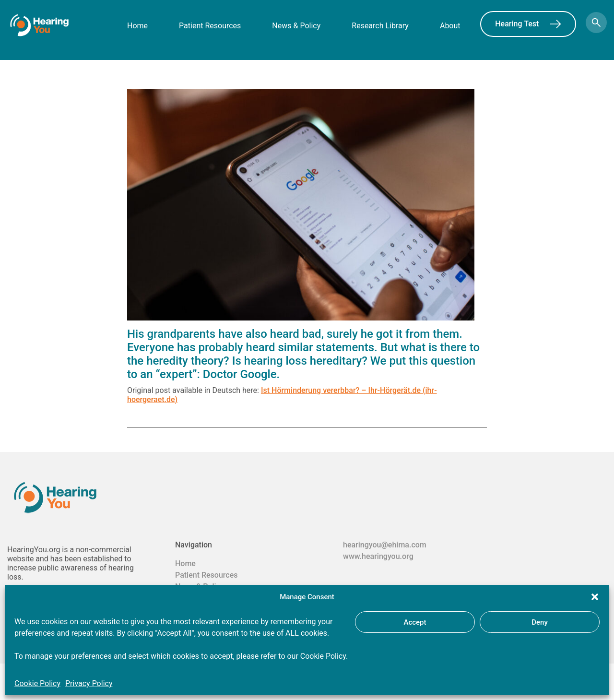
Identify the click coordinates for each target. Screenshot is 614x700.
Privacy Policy (89, 683)
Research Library (380, 26)
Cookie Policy (37, 683)
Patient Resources (210, 26)
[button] (595, 597)
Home (137, 26)
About (450, 26)
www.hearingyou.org (378, 556)
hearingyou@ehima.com (385, 545)
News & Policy (296, 26)
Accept (415, 622)
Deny (540, 622)
